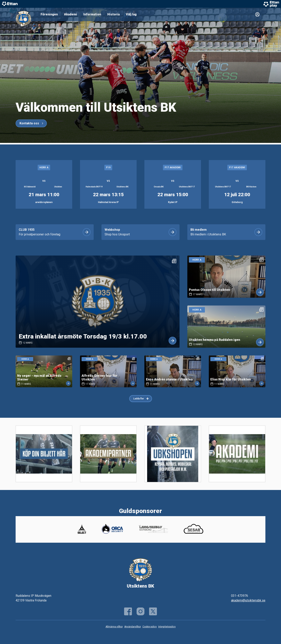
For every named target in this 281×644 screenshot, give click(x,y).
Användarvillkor (133, 627)
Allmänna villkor (114, 627)
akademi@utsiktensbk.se (248, 600)
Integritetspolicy (167, 627)
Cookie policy (150, 627)
